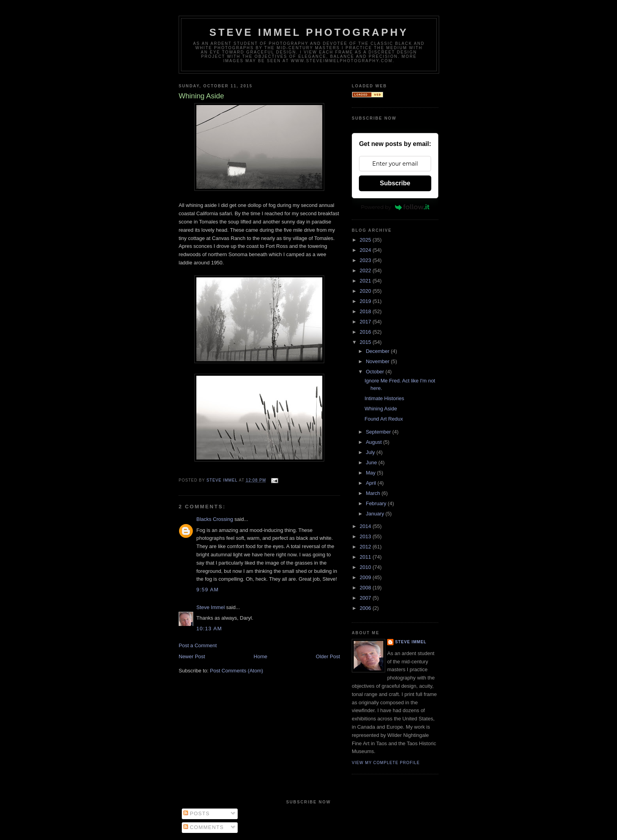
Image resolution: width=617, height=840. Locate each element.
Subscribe (395, 183)
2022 (366, 270)
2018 (366, 311)
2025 (366, 240)
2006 (366, 608)
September (379, 432)
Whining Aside (381, 409)
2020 (366, 291)
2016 (366, 332)
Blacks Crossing (215, 519)
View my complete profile (386, 763)
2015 (366, 342)
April (372, 483)
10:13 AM (209, 629)
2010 (366, 567)
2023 (366, 260)
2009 (366, 577)
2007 (366, 598)
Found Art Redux (384, 419)
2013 (366, 536)
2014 (366, 526)
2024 (366, 250)
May (371, 473)
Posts (197, 813)
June (372, 462)
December (379, 351)
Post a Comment (198, 645)
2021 (366, 281)
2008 (366, 588)
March (374, 493)
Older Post (328, 656)
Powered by (395, 207)
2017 (366, 322)
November (379, 361)
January (376, 514)
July (371, 452)
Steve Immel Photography (309, 32)
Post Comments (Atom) (237, 671)
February (377, 503)
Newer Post (192, 656)
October (376, 372)
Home (261, 656)
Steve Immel (211, 607)
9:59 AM (208, 590)
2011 (366, 557)
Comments (204, 827)
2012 (366, 547)
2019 (366, 301)
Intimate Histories (384, 398)
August (375, 442)
